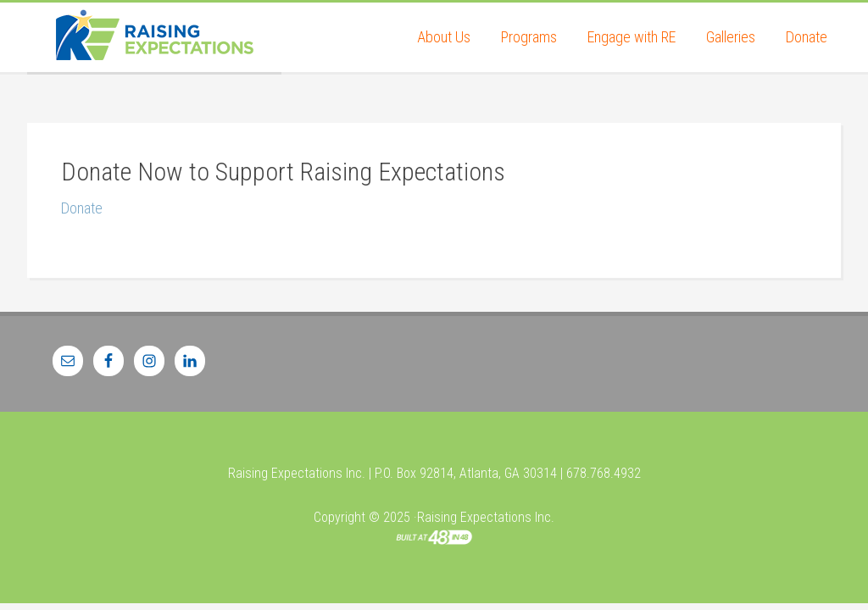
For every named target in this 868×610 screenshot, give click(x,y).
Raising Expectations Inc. (154, 37)
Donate (82, 208)
